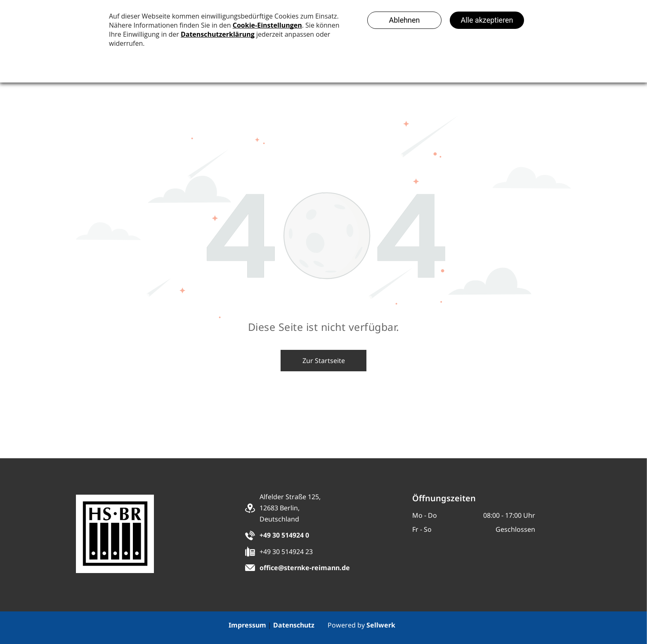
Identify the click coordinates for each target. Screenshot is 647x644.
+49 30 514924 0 (284, 535)
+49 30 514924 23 (286, 552)
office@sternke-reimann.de (305, 568)
